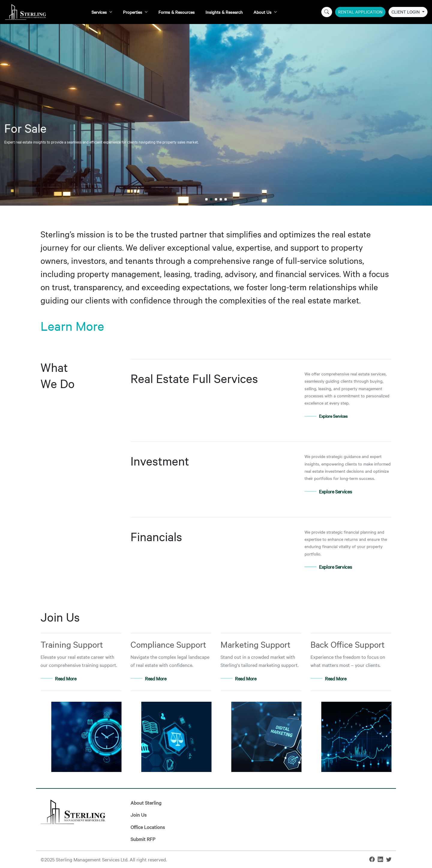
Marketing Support (255, 644)
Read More (66, 678)
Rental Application (360, 12)
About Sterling (146, 803)
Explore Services (333, 416)
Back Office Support (348, 644)
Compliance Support (168, 644)
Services (99, 12)
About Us (262, 12)
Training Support (72, 644)
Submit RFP (143, 839)
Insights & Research (224, 12)
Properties (133, 12)
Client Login (406, 12)
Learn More (72, 326)
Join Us (138, 815)
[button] (206, 199)
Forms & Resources (177, 12)
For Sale (178, 98)
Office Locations (148, 827)
